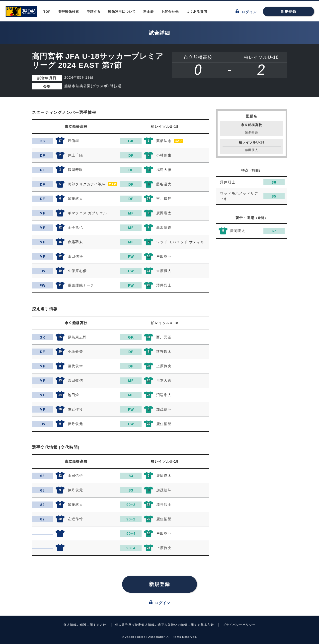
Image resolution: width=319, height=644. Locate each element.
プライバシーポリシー (239, 625)
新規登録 (288, 11)
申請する (94, 12)
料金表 (148, 12)
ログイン (246, 12)
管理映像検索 (69, 12)
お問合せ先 (170, 12)
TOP (47, 12)
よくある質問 (197, 12)
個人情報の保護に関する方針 (85, 625)
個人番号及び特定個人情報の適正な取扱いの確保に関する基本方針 (164, 625)
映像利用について (122, 12)
